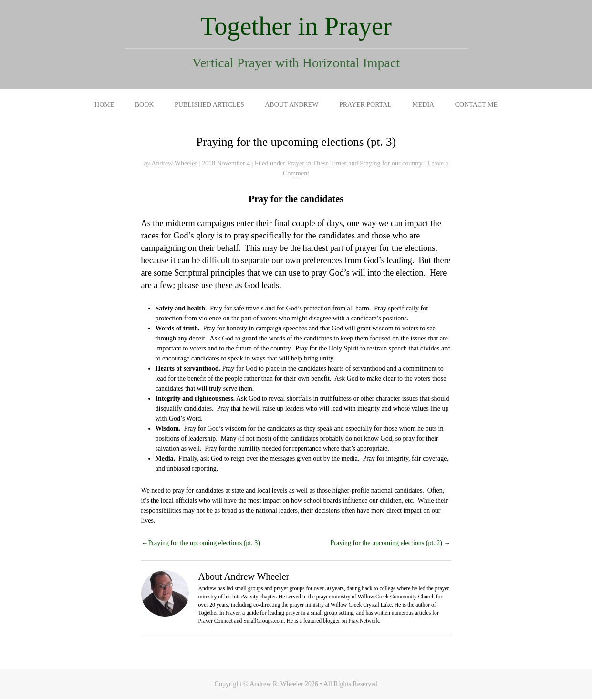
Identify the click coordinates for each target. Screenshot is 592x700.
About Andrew (291, 105)
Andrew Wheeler (174, 163)
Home (104, 105)
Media (423, 105)
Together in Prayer (296, 26)
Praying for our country (391, 163)
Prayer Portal (365, 105)
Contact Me (476, 105)
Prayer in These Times (317, 163)
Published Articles (209, 105)
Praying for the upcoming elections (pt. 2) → (391, 543)
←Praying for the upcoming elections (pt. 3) (201, 543)
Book (145, 105)
